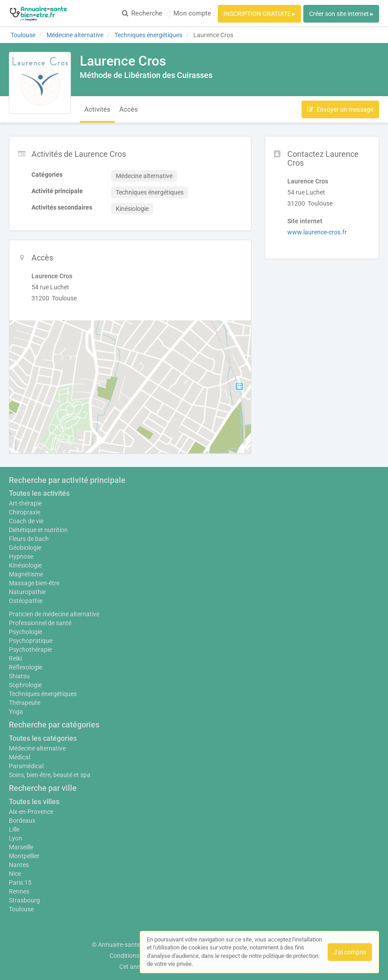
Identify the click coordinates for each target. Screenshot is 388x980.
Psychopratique (31, 641)
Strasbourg (24, 900)
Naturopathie (27, 592)
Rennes (19, 891)
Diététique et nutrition (38, 530)
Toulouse (21, 909)
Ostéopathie (26, 601)
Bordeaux (22, 821)
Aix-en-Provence (31, 812)
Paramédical (26, 766)
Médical (20, 757)
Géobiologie (25, 548)
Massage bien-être (34, 583)
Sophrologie (25, 685)
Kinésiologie (25, 565)
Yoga (16, 712)
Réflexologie (25, 667)
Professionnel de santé (40, 623)
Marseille (21, 847)
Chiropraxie (25, 512)
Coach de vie (26, 521)
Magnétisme (26, 574)
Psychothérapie (30, 649)
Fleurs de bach (29, 539)
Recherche (142, 13)
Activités (97, 109)
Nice (15, 874)
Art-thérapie (25, 503)
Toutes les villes (34, 802)
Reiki (15, 658)
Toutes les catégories (43, 738)
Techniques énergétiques (43, 694)
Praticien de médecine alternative (54, 614)
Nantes (19, 865)
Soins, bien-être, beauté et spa (50, 775)
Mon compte (192, 13)
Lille (14, 829)
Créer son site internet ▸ (341, 14)
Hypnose (21, 556)
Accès (129, 109)
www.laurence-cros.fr (317, 232)
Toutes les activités (39, 493)
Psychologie (25, 632)
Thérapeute (25, 703)
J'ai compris (350, 952)
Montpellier (24, 856)
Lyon (16, 838)
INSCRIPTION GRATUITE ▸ (259, 14)
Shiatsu (19, 676)
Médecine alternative (37, 748)
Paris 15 (20, 883)
